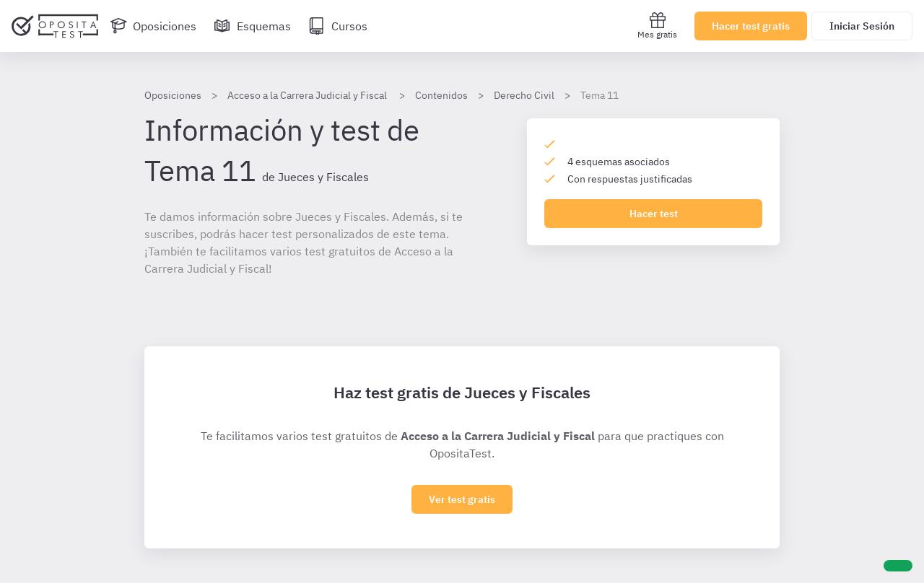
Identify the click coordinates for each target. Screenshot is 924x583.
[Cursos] (338, 26)
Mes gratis (657, 26)
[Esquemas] (252, 26)
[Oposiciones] (153, 26)
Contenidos (441, 95)
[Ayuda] (898, 566)
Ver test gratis (462, 499)
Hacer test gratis (751, 26)
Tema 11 (600, 95)
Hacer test (654, 214)
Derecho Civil (524, 95)
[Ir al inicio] (55, 26)
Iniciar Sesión (862, 26)
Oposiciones (173, 95)
